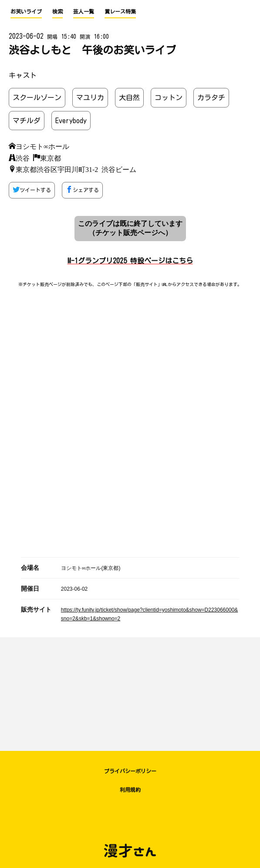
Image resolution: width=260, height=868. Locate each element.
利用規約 (130, 790)
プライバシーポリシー (130, 771)
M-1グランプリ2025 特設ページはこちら (130, 261)
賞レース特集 (120, 11)
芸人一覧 (84, 11)
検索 (57, 11)
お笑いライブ (26, 11)
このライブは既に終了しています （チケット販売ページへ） (130, 228)
